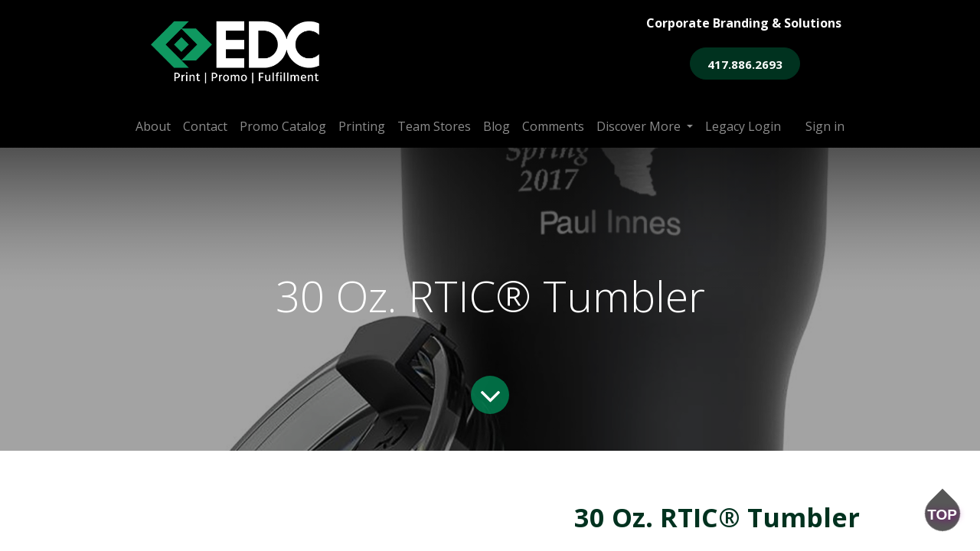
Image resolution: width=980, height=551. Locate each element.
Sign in (825, 126)
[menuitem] (153, 126)
